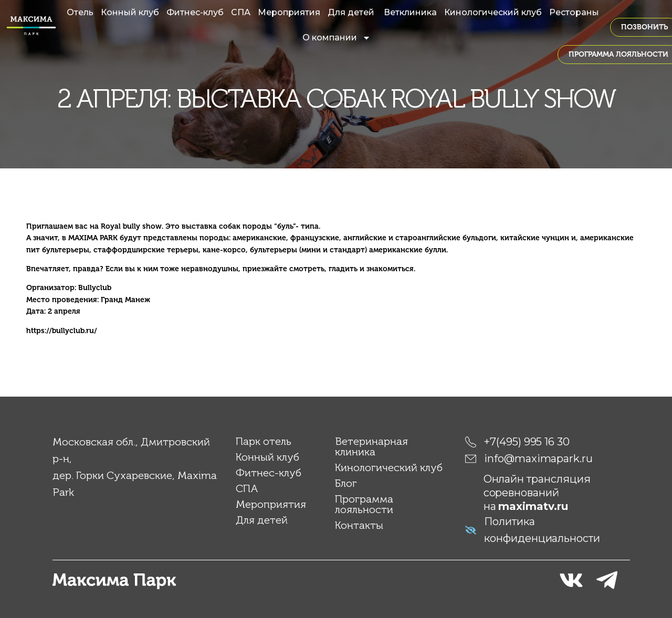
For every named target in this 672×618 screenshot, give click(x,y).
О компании (337, 38)
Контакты (359, 525)
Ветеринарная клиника (371, 446)
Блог (346, 483)
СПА (241, 12)
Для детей (352, 12)
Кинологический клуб (493, 12)
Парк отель (264, 441)
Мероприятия (289, 12)
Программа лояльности (364, 504)
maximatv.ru (533, 506)
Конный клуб (130, 12)
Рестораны (574, 12)
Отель (80, 12)
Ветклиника (410, 12)
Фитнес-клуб (195, 12)
